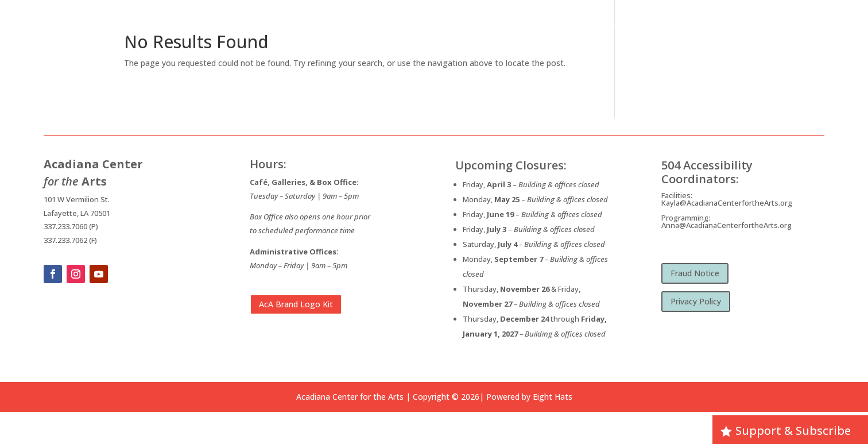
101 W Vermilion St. (77, 199)
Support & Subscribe (793, 431)
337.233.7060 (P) (71, 226)
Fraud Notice (695, 273)
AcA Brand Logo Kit (296, 304)
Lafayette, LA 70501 (77, 213)
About (546, 26)
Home (513, 26)
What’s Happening (612, 26)
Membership (798, 26)
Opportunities (690, 26)
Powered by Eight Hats (529, 397)
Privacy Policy (696, 301)
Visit (746, 26)
